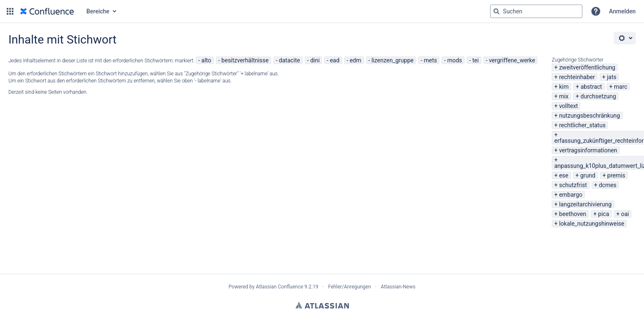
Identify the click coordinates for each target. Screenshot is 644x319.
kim (564, 87)
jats (612, 77)
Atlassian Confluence (279, 287)
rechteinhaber (577, 77)
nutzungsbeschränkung (589, 116)
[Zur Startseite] (47, 11)
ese (563, 175)
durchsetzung (598, 96)
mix (564, 96)
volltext (568, 106)
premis (616, 175)
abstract (591, 87)
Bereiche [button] (98, 11)
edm (356, 60)
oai (625, 214)
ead (335, 60)
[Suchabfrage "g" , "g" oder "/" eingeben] (536, 11)
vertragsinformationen (588, 150)
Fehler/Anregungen (350, 287)
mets (431, 60)
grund (588, 175)
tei (475, 60)
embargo (571, 195)
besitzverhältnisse (245, 60)
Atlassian (322, 305)
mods (455, 60)
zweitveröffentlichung (587, 67)
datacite (289, 60)
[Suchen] (496, 11)
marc (621, 87)
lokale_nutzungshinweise (592, 224)
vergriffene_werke (512, 60)
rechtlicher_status (582, 125)
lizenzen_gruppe (393, 60)
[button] (10, 11)
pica (604, 214)
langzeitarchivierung (585, 204)
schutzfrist (573, 185)
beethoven (573, 214)
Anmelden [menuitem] (622, 11)
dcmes (608, 185)
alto (206, 60)
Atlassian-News (398, 287)
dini (315, 60)
